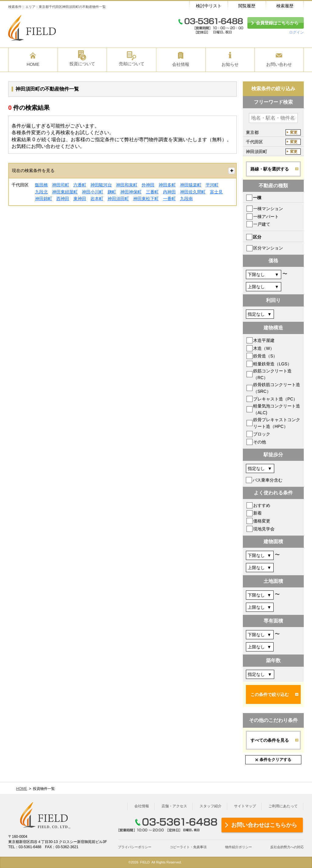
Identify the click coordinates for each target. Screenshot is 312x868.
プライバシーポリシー (135, 847)
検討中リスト (209, 6)
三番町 (152, 192)
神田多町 (167, 185)
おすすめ (262, 505)
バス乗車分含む (268, 480)
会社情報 (142, 806)
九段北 (41, 192)
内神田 (169, 192)
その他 (260, 442)
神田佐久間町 (193, 192)
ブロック (262, 434)
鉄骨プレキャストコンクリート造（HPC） (277, 423)
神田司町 (61, 185)
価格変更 (262, 521)
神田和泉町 (127, 185)
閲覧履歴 (247, 6)
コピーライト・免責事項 (188, 847)
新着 (257, 513)
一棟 (257, 198)
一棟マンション (268, 209)
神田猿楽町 (191, 185)
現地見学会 (264, 529)
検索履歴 (285, 6)
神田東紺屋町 (65, 192)
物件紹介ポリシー (239, 847)
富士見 (216, 192)
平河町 (212, 185)
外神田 (148, 185)
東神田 (80, 199)
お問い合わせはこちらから (264, 825)
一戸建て (262, 224)
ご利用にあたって (283, 806)
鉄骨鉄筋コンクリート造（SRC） (277, 388)
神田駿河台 (101, 185)
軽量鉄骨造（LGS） (272, 364)
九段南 (186, 199)
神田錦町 (44, 199)
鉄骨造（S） (265, 356)
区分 (257, 237)
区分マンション (268, 248)
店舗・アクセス (174, 806)
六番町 (80, 185)
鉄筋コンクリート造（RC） (272, 374)
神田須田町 (118, 199)
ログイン (296, 32)
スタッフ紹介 (211, 806)
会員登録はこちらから (277, 23)
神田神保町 (131, 192)
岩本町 (97, 199)
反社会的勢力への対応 (287, 847)
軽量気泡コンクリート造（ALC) (277, 409)
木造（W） (264, 348)
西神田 (63, 199)
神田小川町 (93, 192)
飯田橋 (41, 185)
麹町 (112, 192)
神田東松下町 (146, 199)
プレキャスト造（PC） (275, 399)
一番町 (169, 199)
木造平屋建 (264, 340)
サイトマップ (245, 806)
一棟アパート (266, 217)
